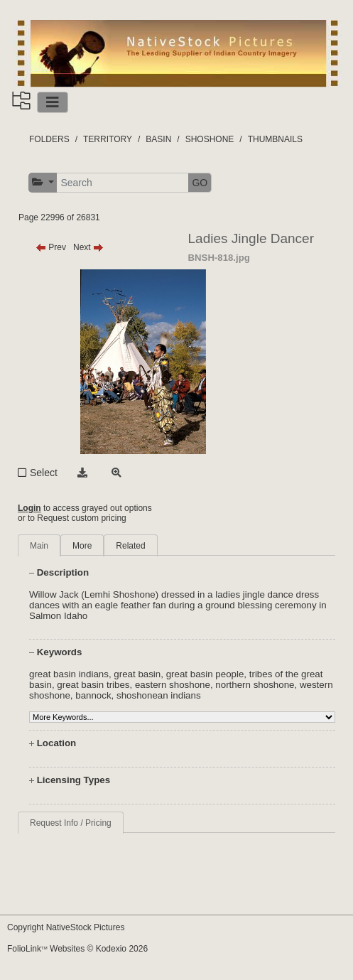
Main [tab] (39, 546)
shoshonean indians (159, 695)
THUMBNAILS (275, 139)
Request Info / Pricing (71, 823)
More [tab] (82, 546)
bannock (93, 695)
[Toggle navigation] (53, 102)
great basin (137, 674)
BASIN (158, 139)
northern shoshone (255, 685)
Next (88, 247)
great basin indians (69, 674)
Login (29, 508)
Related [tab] (130, 546)
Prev (51, 247)
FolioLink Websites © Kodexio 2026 (77, 949)
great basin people (205, 674)
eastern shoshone (173, 685)
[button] (43, 182)
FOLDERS (49, 139)
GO (200, 183)
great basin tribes (93, 685)
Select (44, 473)
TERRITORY (108, 139)
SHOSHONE (210, 139)
